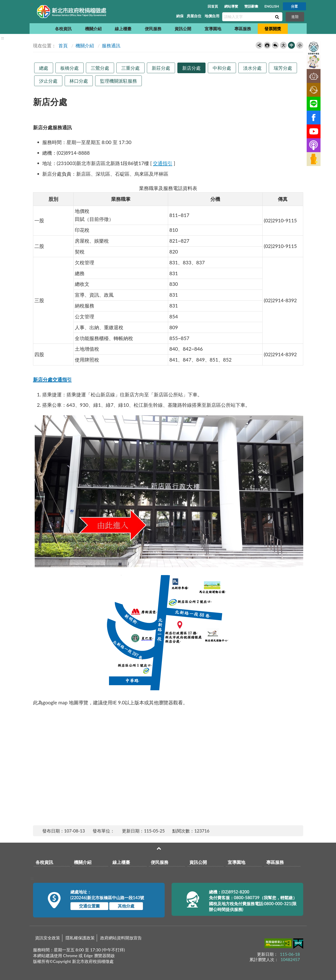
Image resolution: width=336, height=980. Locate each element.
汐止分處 (48, 81)
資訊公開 (183, 29)
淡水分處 (252, 68)
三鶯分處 (100, 68)
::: (32, 4)
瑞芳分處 (283, 68)
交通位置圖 (89, 906)
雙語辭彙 (251, 6)
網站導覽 (231, 6)
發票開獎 (273, 29)
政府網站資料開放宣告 (121, 938)
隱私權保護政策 (80, 938)
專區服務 (243, 29)
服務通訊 (111, 45)
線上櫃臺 (123, 29)
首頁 (62, 45)
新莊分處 (161, 68)
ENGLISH (272, 6)
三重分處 (130, 68)
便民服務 (153, 29)
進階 (295, 17)
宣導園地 (213, 29)
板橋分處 (70, 68)
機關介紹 (93, 29)
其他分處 (126, 906)
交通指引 (163, 163)
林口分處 (79, 81)
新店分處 (191, 68)
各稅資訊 (63, 29)
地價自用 (212, 16)
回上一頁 (275, 45)
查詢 (277, 17)
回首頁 (213, 6)
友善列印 (267, 45)
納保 (180, 16)
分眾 (294, 6)
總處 (44, 68)
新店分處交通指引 (52, 380)
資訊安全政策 (48, 938)
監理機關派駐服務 (118, 81)
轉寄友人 (259, 45)
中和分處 (222, 68)
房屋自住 (194, 16)
